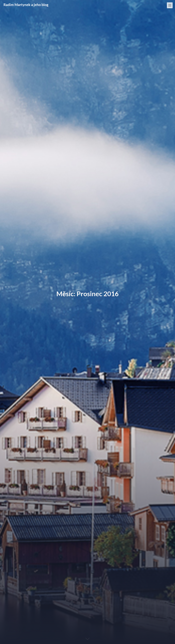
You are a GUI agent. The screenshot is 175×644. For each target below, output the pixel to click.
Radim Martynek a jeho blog (26, 5)
